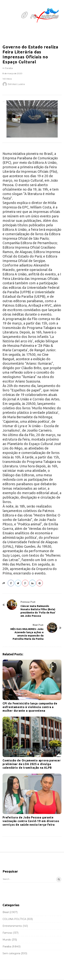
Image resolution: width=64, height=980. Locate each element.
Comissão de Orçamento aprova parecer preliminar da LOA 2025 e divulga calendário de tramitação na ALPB (32, 764)
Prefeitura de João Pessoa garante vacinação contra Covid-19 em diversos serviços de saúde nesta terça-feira (31, 821)
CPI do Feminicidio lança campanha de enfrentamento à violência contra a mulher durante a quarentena (30, 707)
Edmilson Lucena (16, 84)
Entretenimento (12, 926)
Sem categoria (11, 953)
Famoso (7, 933)
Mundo (7, 940)
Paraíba (9, 68)
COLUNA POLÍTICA (14, 919)
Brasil (6, 912)
